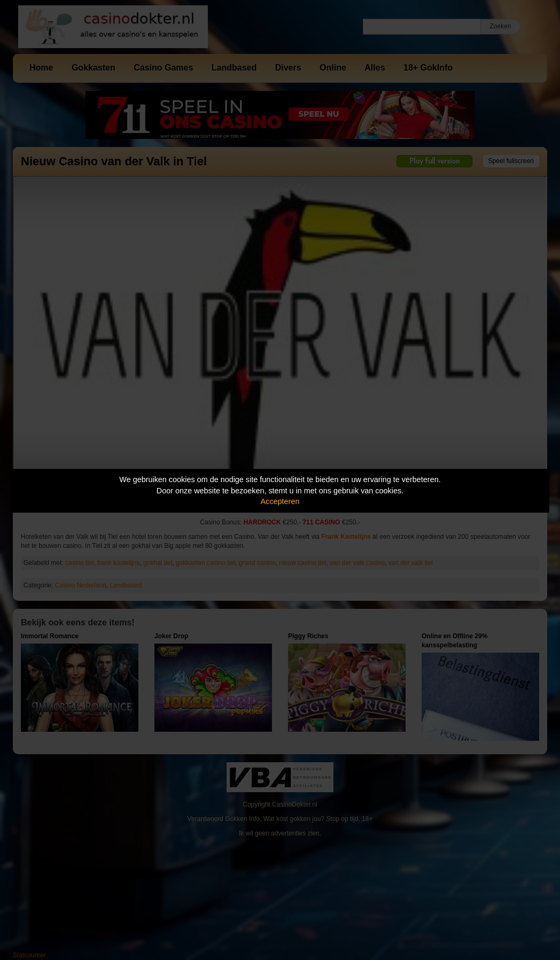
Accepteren (280, 501)
